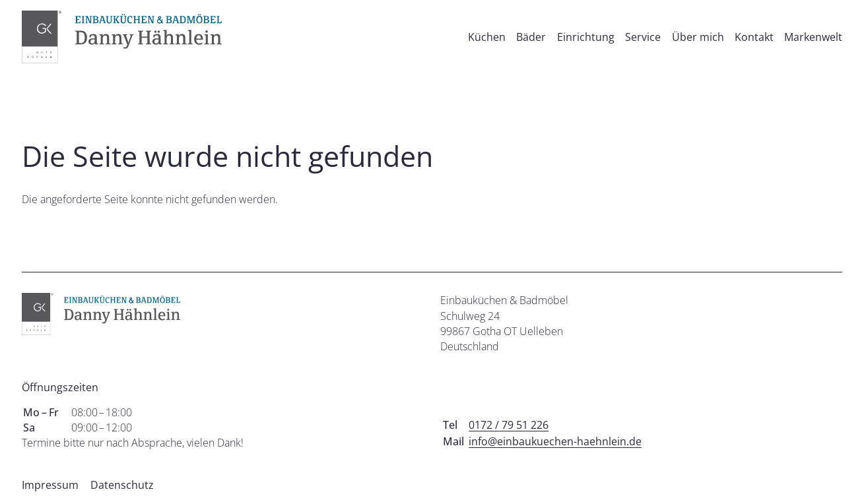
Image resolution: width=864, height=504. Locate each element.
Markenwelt (813, 37)
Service (643, 37)
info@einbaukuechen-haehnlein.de (555, 441)
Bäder (531, 37)
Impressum (50, 485)
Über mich (698, 37)
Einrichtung (586, 37)
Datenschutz (122, 485)
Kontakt (754, 37)
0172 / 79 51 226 (509, 425)
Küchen (487, 37)
